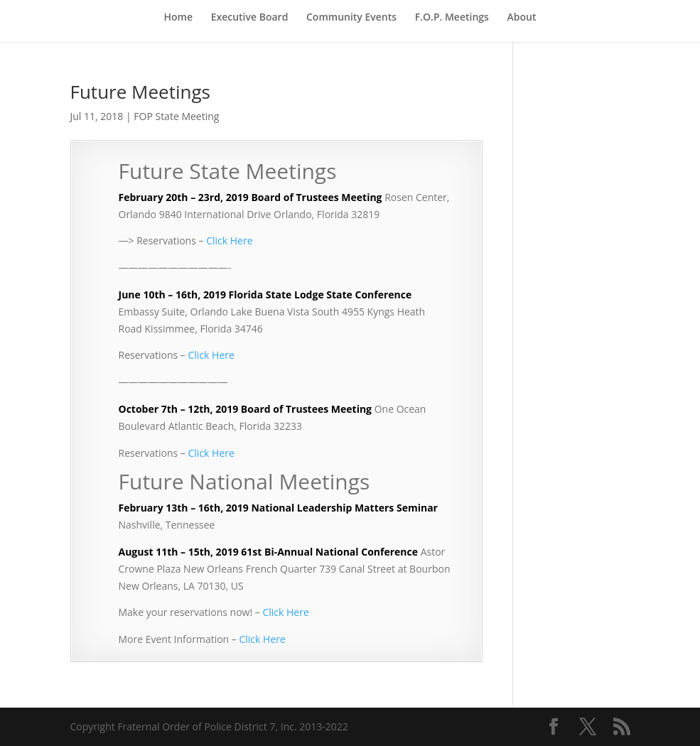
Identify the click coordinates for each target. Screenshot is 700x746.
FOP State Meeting (176, 116)
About (522, 18)
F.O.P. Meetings (452, 18)
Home (179, 18)
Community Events (351, 18)
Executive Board (250, 18)
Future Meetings (140, 92)
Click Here (229, 240)
